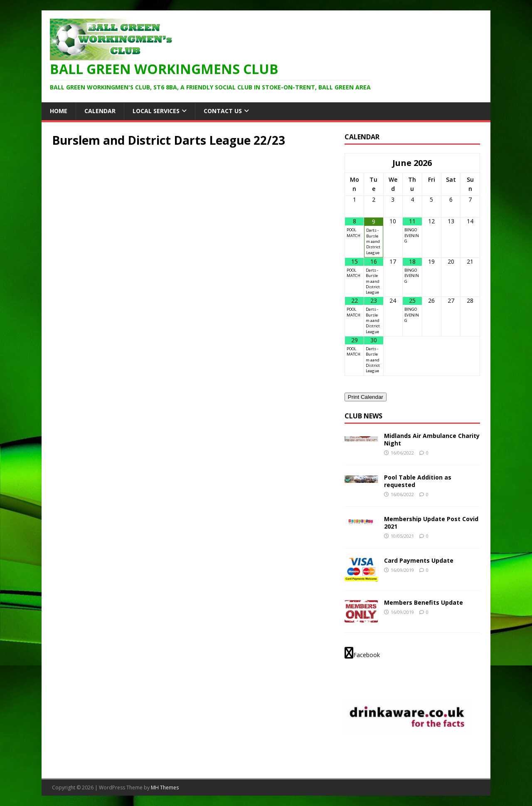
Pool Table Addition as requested (418, 481)
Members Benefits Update (424, 602)
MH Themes (165, 787)
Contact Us (223, 111)
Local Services (156, 111)
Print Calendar (366, 397)
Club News (363, 416)
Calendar (100, 111)
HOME (59, 111)
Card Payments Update (419, 560)
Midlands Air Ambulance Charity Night (432, 439)
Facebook (362, 653)
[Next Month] (470, 163)
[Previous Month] (355, 163)
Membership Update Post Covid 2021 (431, 523)
